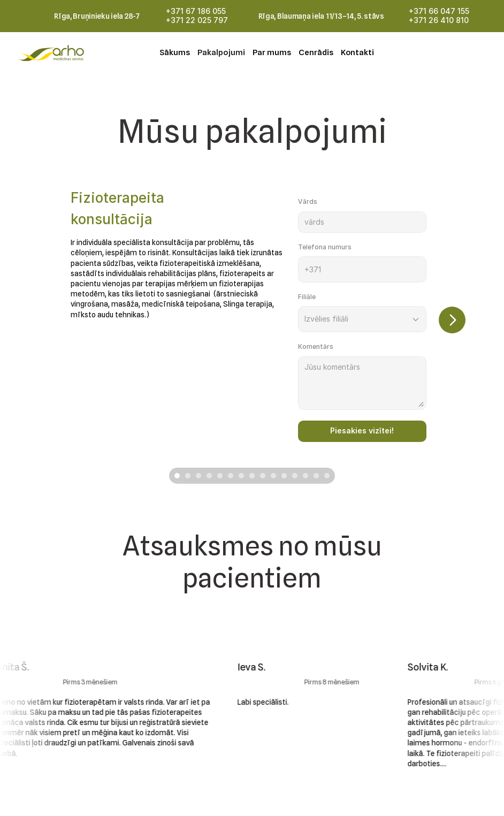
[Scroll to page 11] (284, 476)
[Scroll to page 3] (198, 476)
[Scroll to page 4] (209, 476)
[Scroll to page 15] (328, 476)
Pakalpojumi (221, 52)
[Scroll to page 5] (220, 476)
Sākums (175, 52)
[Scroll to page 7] (241, 476)
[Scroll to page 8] (252, 476)
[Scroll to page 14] (316, 476)
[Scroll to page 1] (176, 476)
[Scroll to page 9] (263, 476)
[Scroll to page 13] (306, 476)
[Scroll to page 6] (231, 476)
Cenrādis (316, 52)
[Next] (452, 320)
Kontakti (357, 52)
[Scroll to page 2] (188, 476)
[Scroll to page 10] (273, 476)
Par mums (272, 52)
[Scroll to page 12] (295, 476)
